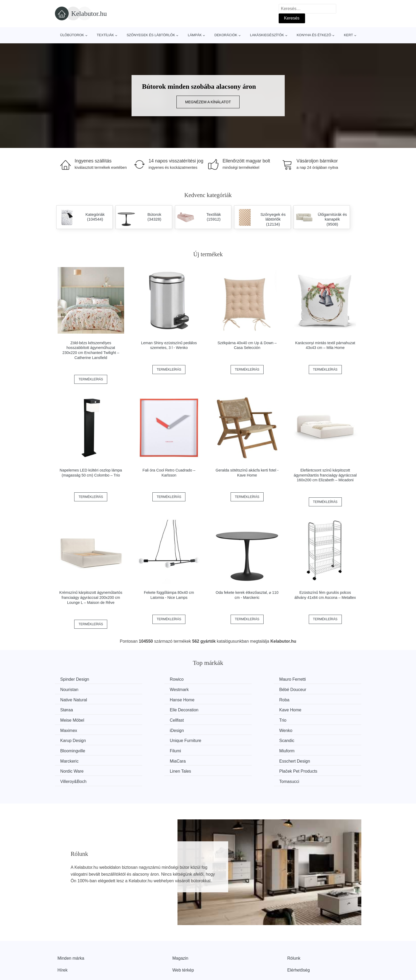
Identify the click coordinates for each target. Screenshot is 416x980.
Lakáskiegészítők (267, 35)
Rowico (147, 679)
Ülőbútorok (72, 35)
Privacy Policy (186, 949)
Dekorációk (226, 35)
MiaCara (148, 739)
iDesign (69, 719)
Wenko (147, 719)
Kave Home (309, 699)
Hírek (63, 937)
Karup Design (232, 719)
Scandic (69, 729)
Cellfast (147, 709)
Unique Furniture (313, 719)
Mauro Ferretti (232, 679)
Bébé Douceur (153, 689)
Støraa (146, 699)
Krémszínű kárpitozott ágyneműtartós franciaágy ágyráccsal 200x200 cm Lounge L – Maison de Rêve (91, 597)
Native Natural (232, 689)
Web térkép (183, 937)
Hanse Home (310, 689)
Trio (222, 709)
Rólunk (294, 925)
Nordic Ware (309, 739)
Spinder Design (76, 679)
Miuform (305, 729)
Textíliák (105, 35)
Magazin (180, 925)
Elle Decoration (233, 699)
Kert (348, 35)
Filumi (224, 729)
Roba (67, 699)
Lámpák (195, 35)
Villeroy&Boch (232, 749)
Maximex (306, 709)
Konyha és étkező (314, 35)
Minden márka (71, 925)
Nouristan (306, 679)
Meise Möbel (74, 709)
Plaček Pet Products (159, 749)
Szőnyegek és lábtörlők (151, 35)
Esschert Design (234, 739)
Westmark (71, 689)
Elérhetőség (299, 937)
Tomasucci (307, 749)
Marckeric (71, 739)
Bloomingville (152, 729)
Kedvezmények (72, 949)
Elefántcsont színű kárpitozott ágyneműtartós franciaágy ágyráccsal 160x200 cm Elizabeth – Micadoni (325, 475)
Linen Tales (72, 749)
